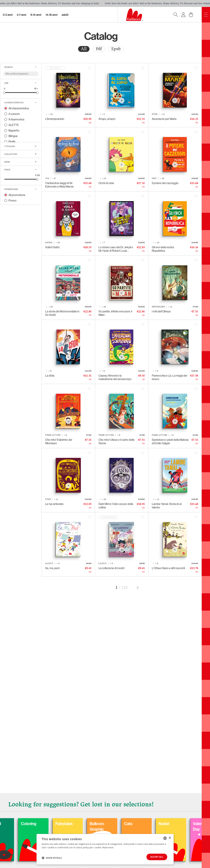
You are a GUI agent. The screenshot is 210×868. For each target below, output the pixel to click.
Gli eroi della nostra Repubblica (163, 249)
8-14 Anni (36, 15)
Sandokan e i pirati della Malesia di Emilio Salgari (170, 441)
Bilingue (13, 136)
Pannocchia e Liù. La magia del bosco (169, 377)
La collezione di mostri (111, 568)
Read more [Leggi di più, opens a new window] (108, 848)
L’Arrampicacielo (55, 119)
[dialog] (105, 849)
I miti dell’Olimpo (161, 311)
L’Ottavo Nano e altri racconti (168, 568)
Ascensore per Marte (164, 119)
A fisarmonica (16, 119)
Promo (12, 200)
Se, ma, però (52, 568)
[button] (52, 858)
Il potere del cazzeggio (165, 183)
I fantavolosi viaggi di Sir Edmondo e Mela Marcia (59, 185)
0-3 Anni (8, 15)
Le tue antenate (54, 504)
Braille (12, 141)
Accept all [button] (157, 857)
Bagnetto (14, 130)
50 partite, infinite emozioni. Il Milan (115, 313)
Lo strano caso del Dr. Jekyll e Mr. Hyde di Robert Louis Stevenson (116, 249)
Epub (116, 49)
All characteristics (19, 108)
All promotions (17, 195)
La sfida (50, 376)
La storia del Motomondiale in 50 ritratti (62, 313)
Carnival (26, 823)
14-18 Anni (52, 15)
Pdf (99, 49)
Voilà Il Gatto (52, 247)
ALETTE (14, 125)
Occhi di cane (106, 183)
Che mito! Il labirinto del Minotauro (59, 441)
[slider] (4, 92)
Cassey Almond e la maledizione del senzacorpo (115, 377)
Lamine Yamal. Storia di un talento (167, 506)
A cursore (14, 114)
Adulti (65, 15)
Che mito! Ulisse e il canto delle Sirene (117, 441)
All (84, 49)
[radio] (84, 49)
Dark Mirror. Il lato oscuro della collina (116, 506)
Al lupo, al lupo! (107, 119)
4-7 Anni (22, 15)
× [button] (170, 838)
